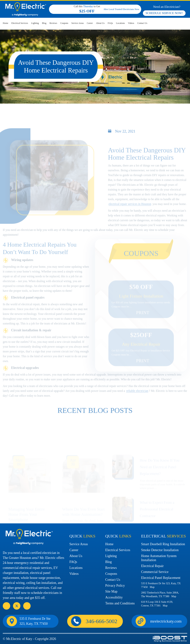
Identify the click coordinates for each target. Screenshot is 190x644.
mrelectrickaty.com (166, 621)
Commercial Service (155, 572)
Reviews (53, 23)
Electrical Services (20, 23)
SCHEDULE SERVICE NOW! (164, 13)
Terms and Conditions (120, 603)
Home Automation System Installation (159, 558)
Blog (44, 23)
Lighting (35, 23)
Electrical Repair (152, 566)
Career (90, 23)
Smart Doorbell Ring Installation (163, 544)
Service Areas (78, 23)
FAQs (110, 23)
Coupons (64, 23)
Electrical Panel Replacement (161, 578)
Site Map (111, 591)
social (17, 606)
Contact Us (142, 23)
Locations (120, 23)
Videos (131, 23)
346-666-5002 (170, 25)
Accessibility (114, 597)
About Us (100, 23)
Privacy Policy (115, 586)
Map (152, 587)
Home (5, 23)
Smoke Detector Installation (160, 550)
